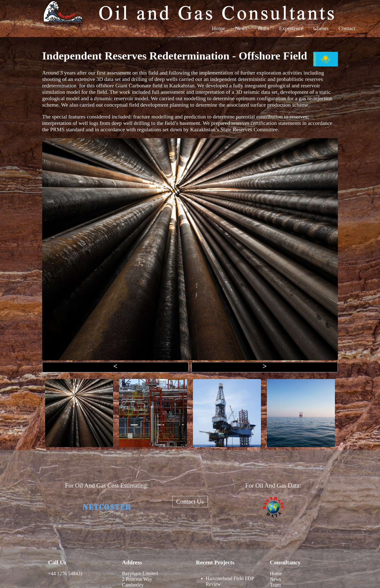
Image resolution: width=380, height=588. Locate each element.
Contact (347, 28)
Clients (321, 28)
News (241, 28)
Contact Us (190, 502)
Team (263, 28)
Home (219, 28)
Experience (291, 28)
